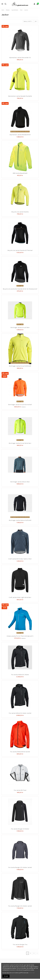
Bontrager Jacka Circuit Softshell (20, 366)
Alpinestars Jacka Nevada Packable (20, 96)
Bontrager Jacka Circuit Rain (20, 327)
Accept (6, 976)
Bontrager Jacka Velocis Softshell (20, 520)
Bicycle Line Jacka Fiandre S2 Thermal (20, 250)
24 (36, 21)
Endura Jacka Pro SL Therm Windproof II (20, 636)
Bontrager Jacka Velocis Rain (20, 482)
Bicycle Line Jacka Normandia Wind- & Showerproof (20, 289)
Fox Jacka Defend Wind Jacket (20, 752)
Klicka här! (32, 973)
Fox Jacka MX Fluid (20, 790)
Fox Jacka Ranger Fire (20, 945)
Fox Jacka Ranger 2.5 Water (20, 829)
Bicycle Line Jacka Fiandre (20, 212)
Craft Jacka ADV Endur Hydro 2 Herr (20, 559)
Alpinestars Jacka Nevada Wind (20, 135)
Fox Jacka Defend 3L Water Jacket (20, 713)
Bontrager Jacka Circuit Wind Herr (20, 443)
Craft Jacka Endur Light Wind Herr (20, 597)
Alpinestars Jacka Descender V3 (20, 58)
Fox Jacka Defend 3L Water (20, 675)
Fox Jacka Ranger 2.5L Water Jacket (20, 867)
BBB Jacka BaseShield (20, 173)
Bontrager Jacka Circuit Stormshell (20, 405)
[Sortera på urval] (28, 21)
